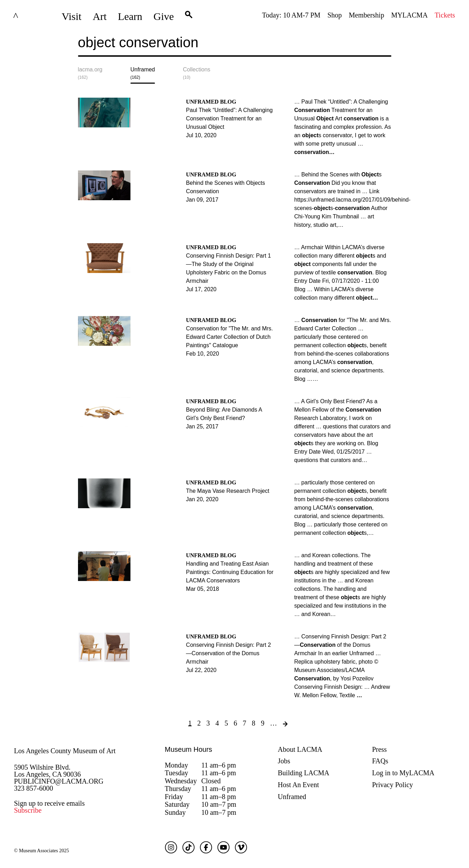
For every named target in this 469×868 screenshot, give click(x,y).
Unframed (292, 797)
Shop (335, 15)
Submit (386, 48)
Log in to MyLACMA (403, 773)
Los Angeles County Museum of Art (65, 751)
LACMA (33, 16)
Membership (366, 15)
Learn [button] (130, 16)
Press (379, 749)
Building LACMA (303, 773)
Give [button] (164, 16)
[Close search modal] (369, 48)
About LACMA (300, 749)
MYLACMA (409, 15)
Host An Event (298, 785)
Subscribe (28, 810)
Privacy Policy (393, 785)
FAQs (380, 761)
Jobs (284, 761)
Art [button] (100, 16)
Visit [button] (72, 16)
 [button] (189, 16)
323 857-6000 (34, 788)
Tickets (445, 15)
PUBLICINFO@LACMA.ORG (59, 781)
